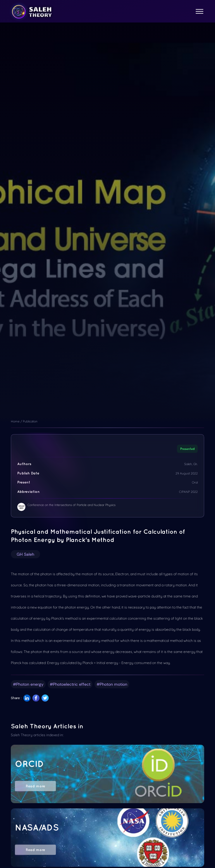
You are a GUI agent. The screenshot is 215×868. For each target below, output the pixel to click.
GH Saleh (25, 554)
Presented (188, 449)
